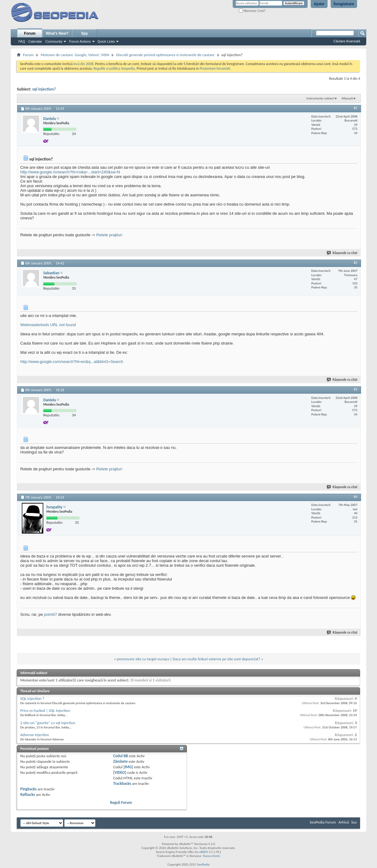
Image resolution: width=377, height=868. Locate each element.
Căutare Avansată (347, 41)
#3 (356, 389)
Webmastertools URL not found (48, 325)
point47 (51, 614)
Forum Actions (80, 41)
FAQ (22, 41)
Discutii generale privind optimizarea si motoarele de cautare (165, 55)
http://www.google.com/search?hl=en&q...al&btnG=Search (72, 362)
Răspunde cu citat (342, 253)
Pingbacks (28, 789)
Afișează (347, 98)
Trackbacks (122, 783)
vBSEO (204, 852)
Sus (354, 822)
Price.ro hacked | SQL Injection (45, 710)
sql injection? (44, 89)
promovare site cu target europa (143, 659)
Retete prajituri (109, 235)
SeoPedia (203, 864)
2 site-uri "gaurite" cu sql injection (48, 723)
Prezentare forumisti (215, 68)
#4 (356, 497)
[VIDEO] (120, 772)
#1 (356, 108)
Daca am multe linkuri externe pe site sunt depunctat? (216, 659)
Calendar (35, 41)
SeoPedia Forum (323, 822)
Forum (30, 33)
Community (54, 41)
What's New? (57, 33)
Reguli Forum (121, 802)
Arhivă (344, 822)
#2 (356, 263)
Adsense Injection (35, 735)
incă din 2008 (83, 64)
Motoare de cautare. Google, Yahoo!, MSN (75, 55)
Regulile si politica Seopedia (114, 68)
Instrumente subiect (320, 98)
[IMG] (128, 767)
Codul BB (121, 756)
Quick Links (106, 41)
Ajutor (319, 4)
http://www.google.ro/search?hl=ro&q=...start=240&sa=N (70, 172)
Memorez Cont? (252, 11)
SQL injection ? (32, 698)
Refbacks (28, 795)
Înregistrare (344, 4)
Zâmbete (120, 761)
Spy (84, 33)
